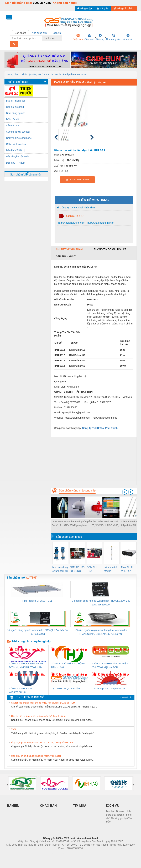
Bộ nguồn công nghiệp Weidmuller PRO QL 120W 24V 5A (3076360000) (101, 603)
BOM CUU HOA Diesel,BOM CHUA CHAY (94, 569)
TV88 (14, 729)
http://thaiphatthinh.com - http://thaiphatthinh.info (85, 223)
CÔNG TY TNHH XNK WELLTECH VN (21, 690)
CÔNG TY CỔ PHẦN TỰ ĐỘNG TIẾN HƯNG (68, 665)
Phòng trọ (49, 853)
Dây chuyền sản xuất (17, 157)
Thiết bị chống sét (31, 74)
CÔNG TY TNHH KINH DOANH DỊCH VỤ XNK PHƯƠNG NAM (26, 665)
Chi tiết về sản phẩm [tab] (69, 249)
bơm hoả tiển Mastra (111, 569)
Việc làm (78, 37)
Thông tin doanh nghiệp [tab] (110, 249)
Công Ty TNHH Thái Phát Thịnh (76, 207)
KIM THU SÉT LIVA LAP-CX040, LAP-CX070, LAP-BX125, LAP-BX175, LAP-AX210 (115, 524)
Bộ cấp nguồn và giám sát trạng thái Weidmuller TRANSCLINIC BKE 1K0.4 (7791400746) (101, 632)
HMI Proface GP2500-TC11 (37, 601)
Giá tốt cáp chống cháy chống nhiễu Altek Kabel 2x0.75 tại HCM (43, 703)
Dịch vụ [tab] (57, 33)
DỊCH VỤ (113, 806)
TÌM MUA (80, 806)
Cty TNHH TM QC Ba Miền (65, 689)
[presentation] (125, 492)
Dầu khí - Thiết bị (15, 150)
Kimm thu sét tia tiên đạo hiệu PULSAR (65, 74)
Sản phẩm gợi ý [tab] (66, 256)
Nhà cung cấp (114, 37)
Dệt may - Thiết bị (16, 163)
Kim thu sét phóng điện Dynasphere (81, 523)
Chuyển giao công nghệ (19, 138)
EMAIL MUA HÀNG (78, 180)
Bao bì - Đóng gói (16, 101)
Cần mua (89, 37)
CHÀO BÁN (48, 806)
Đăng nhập (85, 8)
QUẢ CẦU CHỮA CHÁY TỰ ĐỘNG (98, 523)
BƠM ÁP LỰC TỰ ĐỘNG (77, 569)
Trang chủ (13, 74)
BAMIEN (13, 806)
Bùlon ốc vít (12, 119)
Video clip (128, 37)
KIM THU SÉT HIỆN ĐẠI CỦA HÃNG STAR (64, 523)
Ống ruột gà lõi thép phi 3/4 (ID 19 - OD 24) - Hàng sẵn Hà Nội (42, 743)
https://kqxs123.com (87, 853)
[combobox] (61, 38)
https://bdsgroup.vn (66, 853)
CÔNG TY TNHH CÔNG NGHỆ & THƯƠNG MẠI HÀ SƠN (110, 665)
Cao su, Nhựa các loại (18, 132)
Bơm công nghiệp (16, 113)
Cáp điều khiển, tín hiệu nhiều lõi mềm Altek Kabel (36, 756)
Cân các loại (13, 126)
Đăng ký (103, 8)
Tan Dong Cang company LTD (109, 689)
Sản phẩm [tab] (20, 33)
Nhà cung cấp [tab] (39, 33)
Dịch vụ (100, 37)
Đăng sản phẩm (124, 8)
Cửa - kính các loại (16, 144)
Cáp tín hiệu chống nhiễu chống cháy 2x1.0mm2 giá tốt (39, 716)
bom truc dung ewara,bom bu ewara (60, 569)
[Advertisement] (94, 461)
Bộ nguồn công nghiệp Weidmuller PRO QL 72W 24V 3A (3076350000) (37, 632)
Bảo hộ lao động (15, 107)
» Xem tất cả (126, 697)
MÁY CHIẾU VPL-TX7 (128, 569)
